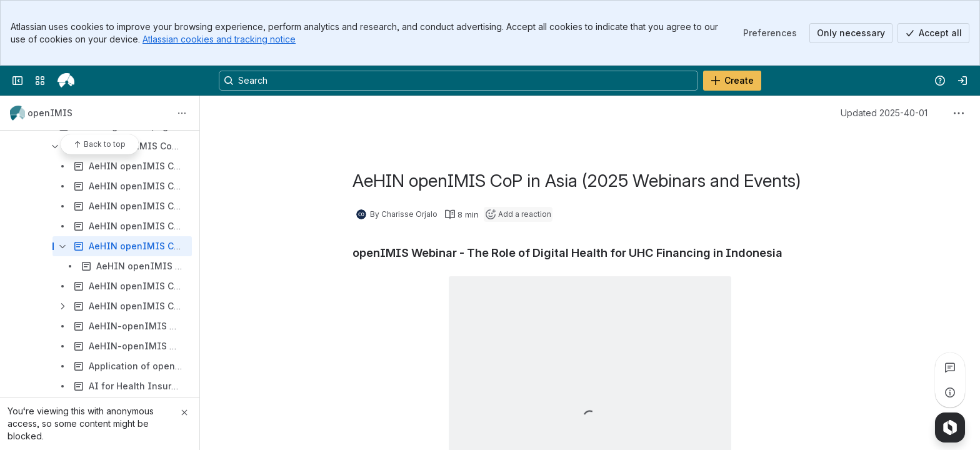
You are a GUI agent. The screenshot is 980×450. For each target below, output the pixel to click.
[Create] (732, 81)
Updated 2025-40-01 (884, 113)
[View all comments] (950, 367)
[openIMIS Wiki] (66, 81)
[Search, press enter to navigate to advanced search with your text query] (458, 81)
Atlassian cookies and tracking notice (219, 39)
